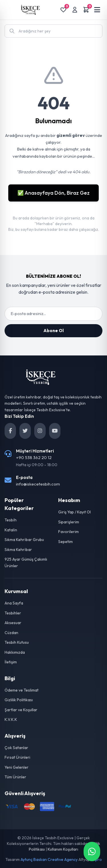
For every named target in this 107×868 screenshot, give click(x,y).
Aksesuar (13, 623)
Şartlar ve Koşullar (21, 710)
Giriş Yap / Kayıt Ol (74, 512)
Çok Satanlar (16, 748)
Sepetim (65, 542)
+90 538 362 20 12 (34, 457)
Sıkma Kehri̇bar (18, 550)
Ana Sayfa (14, 603)
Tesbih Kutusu (17, 642)
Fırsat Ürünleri (17, 757)
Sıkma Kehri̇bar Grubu (24, 540)
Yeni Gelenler (17, 767)
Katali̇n (11, 530)
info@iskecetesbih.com (38, 484)
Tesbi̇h (11, 520)
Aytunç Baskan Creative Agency (49, 859)
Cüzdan (11, 633)
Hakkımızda (15, 652)
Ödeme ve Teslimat (22, 690)
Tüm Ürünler (15, 777)
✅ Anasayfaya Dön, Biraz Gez (53, 193)
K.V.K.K (11, 719)
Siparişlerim (69, 522)
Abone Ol (53, 331)
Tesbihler (13, 613)
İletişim (11, 662)
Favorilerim (68, 532)
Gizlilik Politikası (19, 700)
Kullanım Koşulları (63, 849)
